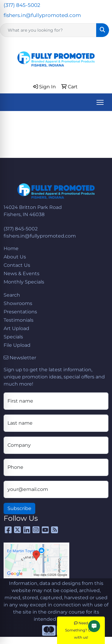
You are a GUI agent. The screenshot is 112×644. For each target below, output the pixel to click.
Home (11, 248)
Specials (13, 337)
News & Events (22, 274)
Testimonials (19, 320)
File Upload (17, 345)
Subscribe (19, 508)
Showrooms (18, 303)
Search (12, 295)
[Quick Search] (48, 30)
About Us (15, 257)
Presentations (20, 312)
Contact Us (17, 265)
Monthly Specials (24, 282)
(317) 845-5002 (22, 5)
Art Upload (16, 328)
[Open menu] (100, 102)
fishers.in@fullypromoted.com (42, 15)
